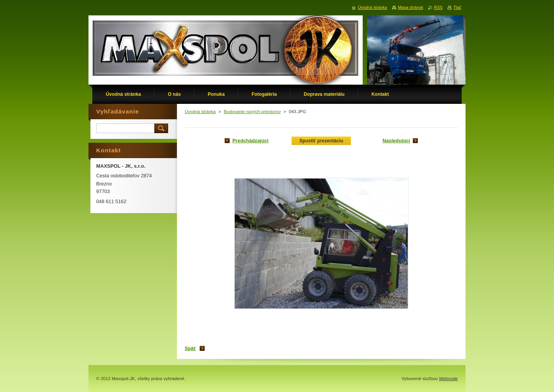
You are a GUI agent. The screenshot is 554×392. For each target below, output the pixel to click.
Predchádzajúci (250, 141)
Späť (190, 348)
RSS (438, 7)
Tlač (457, 7)
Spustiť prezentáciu (321, 141)
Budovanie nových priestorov (252, 112)
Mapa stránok (410, 7)
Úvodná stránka (200, 112)
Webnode (448, 379)
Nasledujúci (396, 141)
